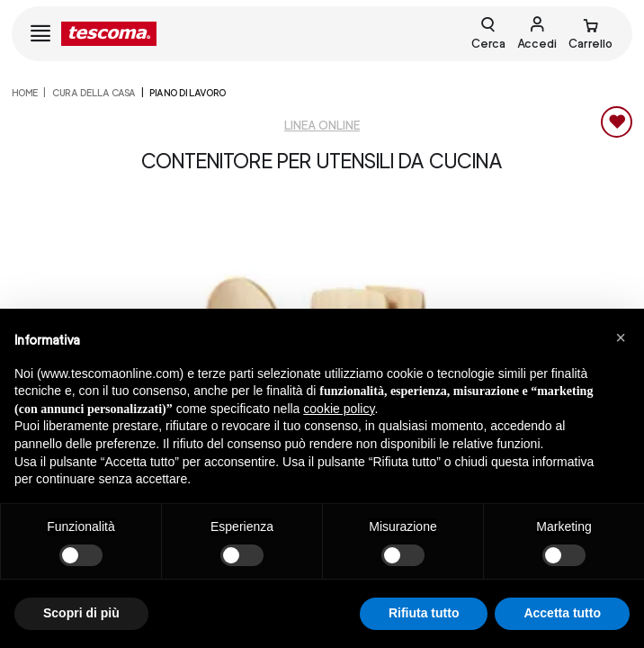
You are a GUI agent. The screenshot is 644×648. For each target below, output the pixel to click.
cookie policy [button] (339, 409)
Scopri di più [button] (81, 613)
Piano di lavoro (188, 93)
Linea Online (322, 126)
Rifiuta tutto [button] (424, 613)
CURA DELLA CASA (94, 93)
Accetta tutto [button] (562, 613)
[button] (621, 337)
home (25, 93)
